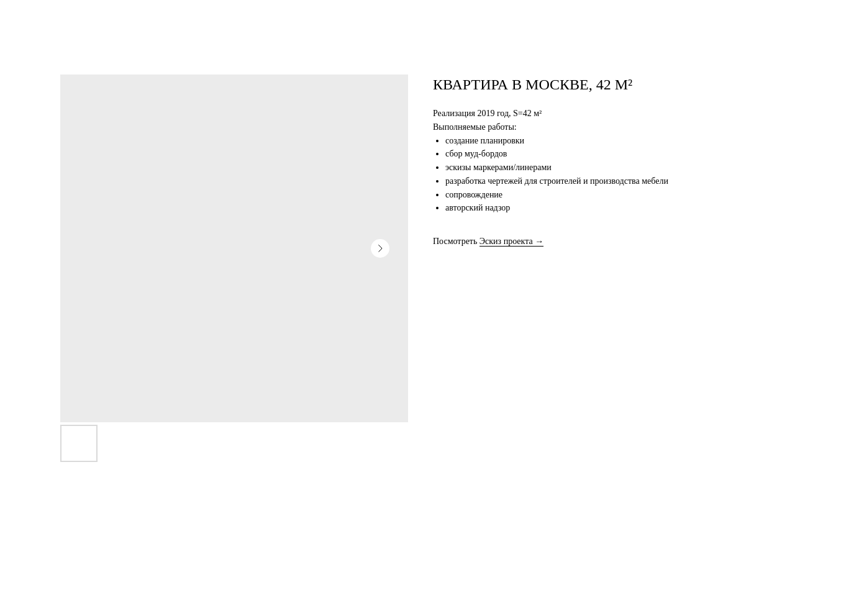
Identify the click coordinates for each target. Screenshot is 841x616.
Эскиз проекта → (511, 241)
